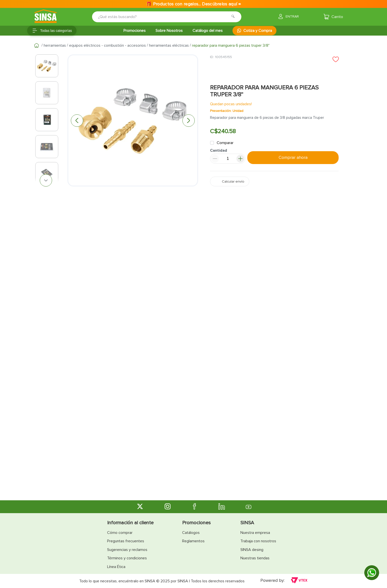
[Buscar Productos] (234, 17)
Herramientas (55, 45)
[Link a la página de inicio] (37, 45)
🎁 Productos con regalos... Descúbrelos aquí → (193, 4)
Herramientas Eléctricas (169, 45)
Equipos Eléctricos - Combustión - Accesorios (107, 45)
